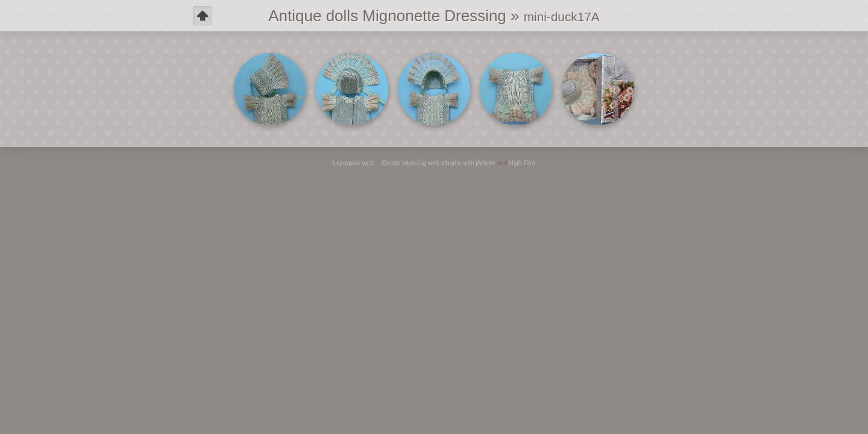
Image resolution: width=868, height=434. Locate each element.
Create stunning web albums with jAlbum (438, 163)
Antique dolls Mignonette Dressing (387, 16)
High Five (522, 163)
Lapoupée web (353, 163)
